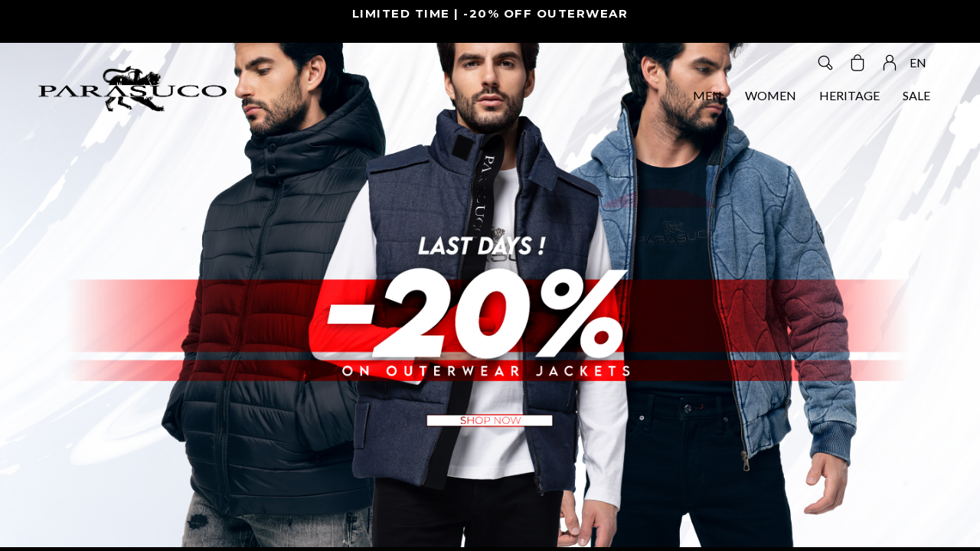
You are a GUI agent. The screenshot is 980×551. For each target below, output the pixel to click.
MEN (707, 95)
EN (918, 62)
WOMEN (771, 95)
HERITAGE (849, 95)
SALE (916, 95)
